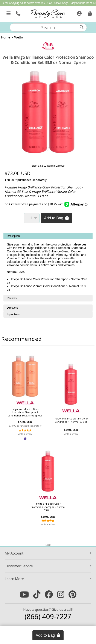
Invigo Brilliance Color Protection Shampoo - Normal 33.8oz (48, 507)
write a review (25, 434)
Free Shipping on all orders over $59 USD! (28, 3)
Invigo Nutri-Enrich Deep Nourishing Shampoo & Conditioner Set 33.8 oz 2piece (25, 412)
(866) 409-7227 (48, 616)
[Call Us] (18, 13)
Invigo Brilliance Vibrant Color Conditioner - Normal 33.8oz (71, 420)
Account (14, 553)
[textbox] (48, 27)
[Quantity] (32, 218)
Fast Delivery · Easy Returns (69, 3)
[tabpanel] (48, 264)
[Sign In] (79, 13)
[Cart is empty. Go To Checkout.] (89, 13)
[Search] (82, 27)
